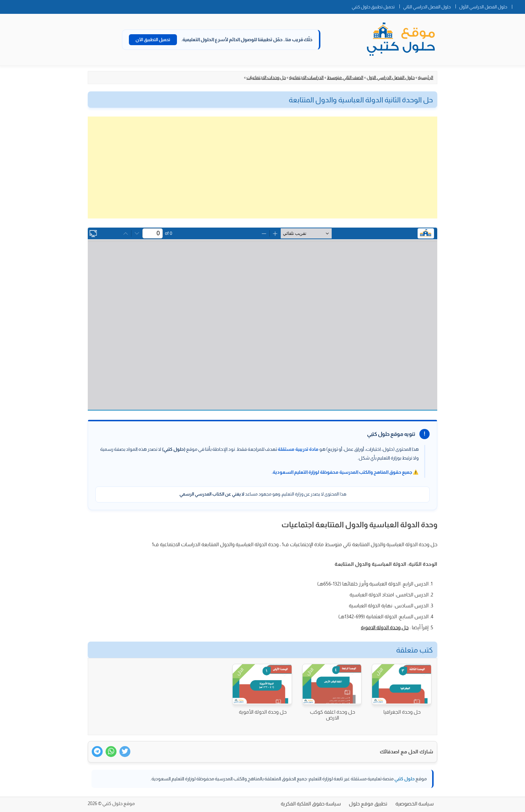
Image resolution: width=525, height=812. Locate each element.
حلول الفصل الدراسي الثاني (427, 7)
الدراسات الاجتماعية (306, 78)
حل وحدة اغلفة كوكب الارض (332, 715)
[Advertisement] (262, 167)
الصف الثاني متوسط (345, 78)
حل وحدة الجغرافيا (402, 712)
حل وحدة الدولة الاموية (385, 627)
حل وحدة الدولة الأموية (263, 712)
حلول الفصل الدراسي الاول (391, 78)
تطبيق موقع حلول (368, 804)
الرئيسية (426, 78)
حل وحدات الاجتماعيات (266, 78)
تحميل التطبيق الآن (153, 40)
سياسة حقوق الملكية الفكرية (311, 804)
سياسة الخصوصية (415, 804)
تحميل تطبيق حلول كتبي (373, 7)
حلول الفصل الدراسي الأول (483, 7)
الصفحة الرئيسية (518, 5)
